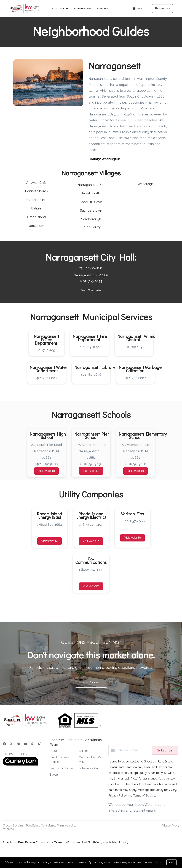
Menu (137, 9)
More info (158, 862)
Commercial (83, 8)
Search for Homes (61, 768)
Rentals (103, 8)
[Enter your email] (133, 750)
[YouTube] (25, 744)
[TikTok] (40, 744)
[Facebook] (4, 744)
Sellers (83, 751)
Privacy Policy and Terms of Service (132, 796)
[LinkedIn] (18, 744)
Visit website (46, 471)
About (54, 751)
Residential (60, 8)
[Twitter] (11, 744)
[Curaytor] (20, 765)
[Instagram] (33, 744)
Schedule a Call (89, 768)
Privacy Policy (171, 826)
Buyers (54, 775)
